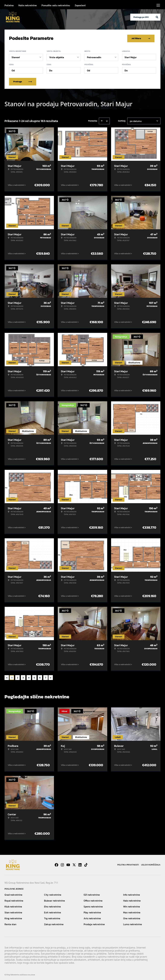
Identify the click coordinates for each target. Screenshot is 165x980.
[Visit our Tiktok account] (86, 864)
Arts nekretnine (92, 918)
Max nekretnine (132, 912)
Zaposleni (80, 5)
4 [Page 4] (29, 677)
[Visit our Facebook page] (56, 864)
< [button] (7, 677)
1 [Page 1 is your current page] (12, 677)
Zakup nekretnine (54, 924)
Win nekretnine (132, 906)
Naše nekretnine (28, 5)
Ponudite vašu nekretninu (56, 5)
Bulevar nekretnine (54, 900)
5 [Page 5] (34, 677)
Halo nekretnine (132, 900)
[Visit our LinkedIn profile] (80, 864)
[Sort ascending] (102, 120)
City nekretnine (53, 894)
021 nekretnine (92, 894)
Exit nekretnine (53, 912)
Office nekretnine (93, 900)
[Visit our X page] (74, 864)
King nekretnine (13, 918)
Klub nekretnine (13, 906)
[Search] (157, 17)
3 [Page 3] (23, 677)
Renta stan (10, 924)
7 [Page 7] (46, 677)
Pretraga (23, 81)
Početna (9, 5)
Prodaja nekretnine (94, 924)
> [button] (51, 677)
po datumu (136, 120)
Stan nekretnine (13, 912)
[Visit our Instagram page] (62, 864)
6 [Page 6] (40, 677)
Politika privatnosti (128, 864)
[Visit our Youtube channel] (68, 864)
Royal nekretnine (14, 900)
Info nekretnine (132, 894)
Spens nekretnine (93, 906)
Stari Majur (131, 57)
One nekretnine (132, 918)
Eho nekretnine (52, 906)
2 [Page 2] (18, 677)
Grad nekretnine (13, 894)
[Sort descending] (107, 120)
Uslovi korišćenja (151, 864)
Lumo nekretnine (133, 924)
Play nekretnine (92, 912)
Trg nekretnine (52, 918)
